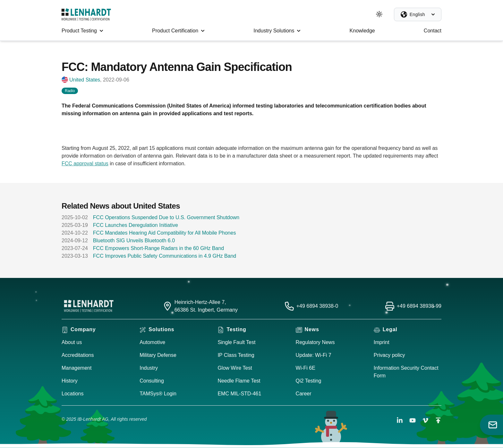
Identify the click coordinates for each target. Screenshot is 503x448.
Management (77, 368)
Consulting (152, 381)
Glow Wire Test (235, 368)
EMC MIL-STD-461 (239, 394)
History (70, 381)
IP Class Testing (236, 355)
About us (72, 342)
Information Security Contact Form (406, 372)
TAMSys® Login (158, 394)
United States (85, 80)
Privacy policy (389, 355)
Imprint (382, 342)
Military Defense (158, 355)
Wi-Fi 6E (306, 368)
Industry (149, 368)
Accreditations (78, 355)
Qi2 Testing (309, 381)
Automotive (152, 342)
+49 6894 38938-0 (317, 306)
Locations (73, 394)
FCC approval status (85, 164)
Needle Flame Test (239, 381)
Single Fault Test (236, 342)
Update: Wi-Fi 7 (314, 355)
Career (304, 394)
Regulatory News (315, 342)
